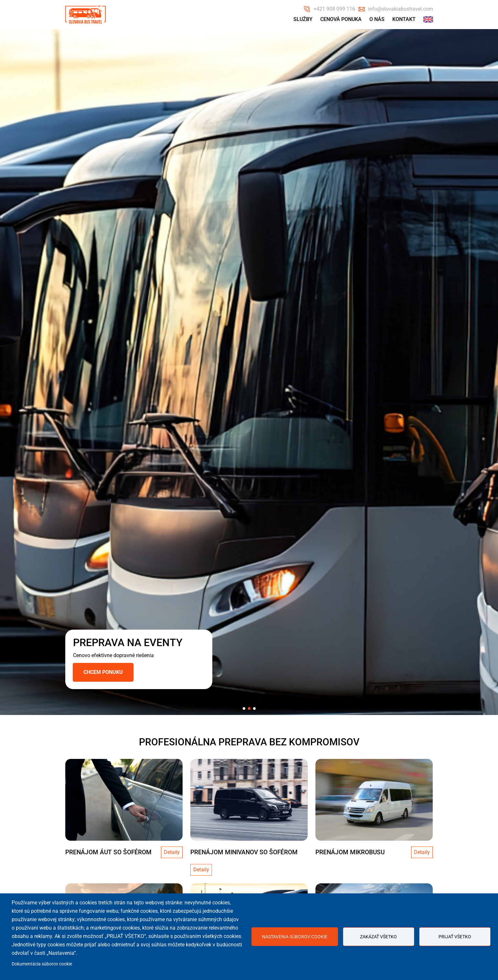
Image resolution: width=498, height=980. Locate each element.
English (428, 19)
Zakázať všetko (378, 937)
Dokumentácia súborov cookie (42, 964)
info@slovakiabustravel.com (401, 9)
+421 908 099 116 (334, 9)
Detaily (172, 852)
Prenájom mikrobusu (350, 852)
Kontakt (404, 19)
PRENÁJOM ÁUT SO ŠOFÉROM (108, 852)
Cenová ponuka (341, 19)
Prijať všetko (455, 937)
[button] (244, 708)
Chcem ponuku (103, 672)
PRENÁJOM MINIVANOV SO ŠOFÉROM (244, 852)
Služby (303, 19)
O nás (377, 19)
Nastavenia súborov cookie (295, 937)
